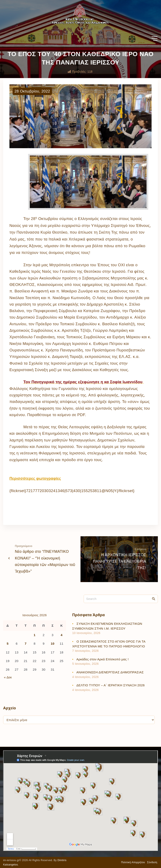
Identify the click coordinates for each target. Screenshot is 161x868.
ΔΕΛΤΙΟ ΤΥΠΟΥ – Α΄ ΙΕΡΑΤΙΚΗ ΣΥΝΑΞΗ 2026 (110, 685)
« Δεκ (8, 677)
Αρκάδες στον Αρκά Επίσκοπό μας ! (102, 659)
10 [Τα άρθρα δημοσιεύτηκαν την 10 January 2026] (53, 644)
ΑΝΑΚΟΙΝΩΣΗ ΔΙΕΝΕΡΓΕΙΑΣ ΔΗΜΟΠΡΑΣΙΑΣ (110, 672)
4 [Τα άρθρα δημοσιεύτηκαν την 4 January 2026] (62, 635)
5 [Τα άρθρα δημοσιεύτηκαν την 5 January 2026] (8, 644)
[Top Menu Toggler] (155, 39)
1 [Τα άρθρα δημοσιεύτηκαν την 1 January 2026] (35, 635)
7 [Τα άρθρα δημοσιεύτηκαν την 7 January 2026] (26, 644)
